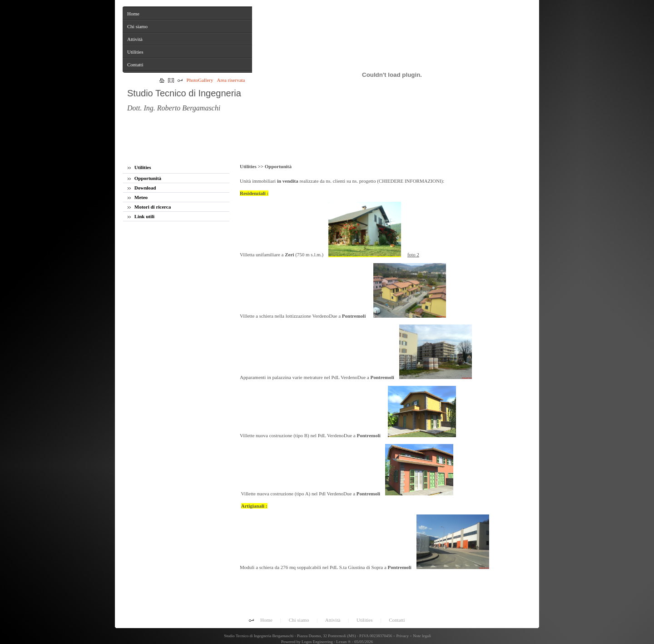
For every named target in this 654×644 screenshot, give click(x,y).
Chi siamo (299, 620)
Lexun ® (343, 642)
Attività (333, 620)
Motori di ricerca (149, 207)
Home (266, 620)
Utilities (139, 167)
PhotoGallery (200, 80)
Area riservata (231, 80)
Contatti (397, 620)
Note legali (422, 636)
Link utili (141, 216)
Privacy (403, 636)
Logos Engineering (317, 642)
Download (142, 188)
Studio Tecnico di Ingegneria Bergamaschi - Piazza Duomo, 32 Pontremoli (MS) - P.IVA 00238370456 (307, 636)
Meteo (138, 197)
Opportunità (144, 178)
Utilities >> (252, 166)
